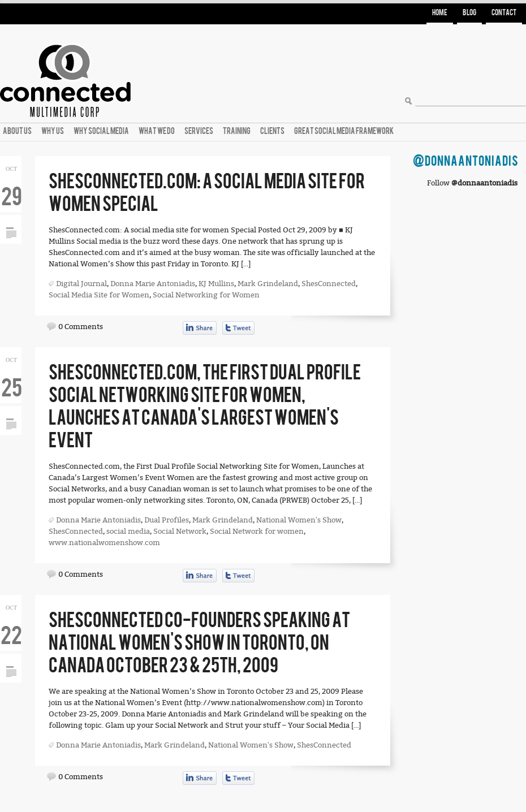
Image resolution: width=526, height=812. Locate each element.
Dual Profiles (167, 520)
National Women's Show (299, 520)
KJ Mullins (216, 284)
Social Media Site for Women (99, 295)
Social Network (180, 531)
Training (237, 131)
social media (128, 531)
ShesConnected (329, 284)
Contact (504, 13)
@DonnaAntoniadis (466, 161)
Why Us (53, 131)
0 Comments (81, 327)
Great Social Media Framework (344, 131)
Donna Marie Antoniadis (153, 284)
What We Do (157, 131)
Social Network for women (257, 531)
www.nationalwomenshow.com (104, 543)
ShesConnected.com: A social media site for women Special (207, 193)
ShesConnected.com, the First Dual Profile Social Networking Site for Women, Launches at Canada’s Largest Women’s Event (205, 407)
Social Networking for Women (206, 295)
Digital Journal (81, 284)
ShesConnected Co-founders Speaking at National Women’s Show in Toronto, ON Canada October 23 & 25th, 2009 (199, 643)
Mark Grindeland (268, 284)
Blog (469, 13)
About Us (17, 131)
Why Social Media (101, 131)
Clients (272, 131)
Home (440, 13)
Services (199, 131)
